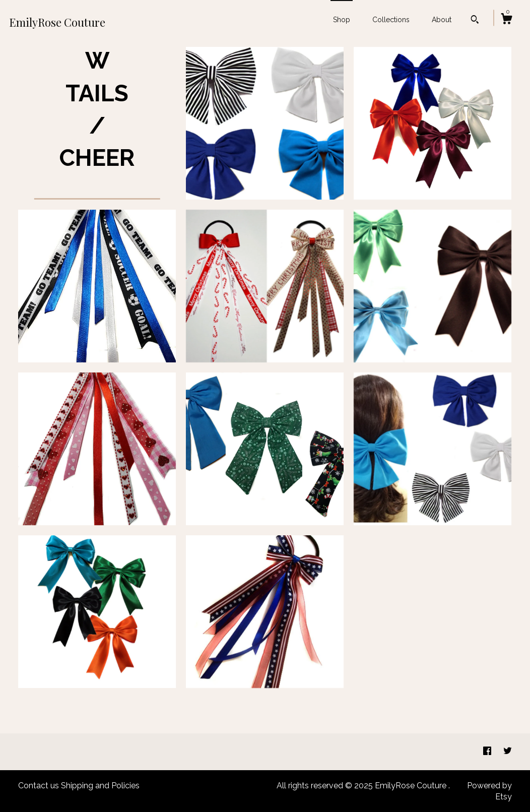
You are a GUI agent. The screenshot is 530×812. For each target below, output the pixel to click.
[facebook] (488, 751)
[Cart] (506, 20)
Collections (391, 20)
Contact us (39, 786)
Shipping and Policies (100, 786)
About (442, 20)
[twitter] (508, 751)
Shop (342, 20)
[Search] (475, 21)
